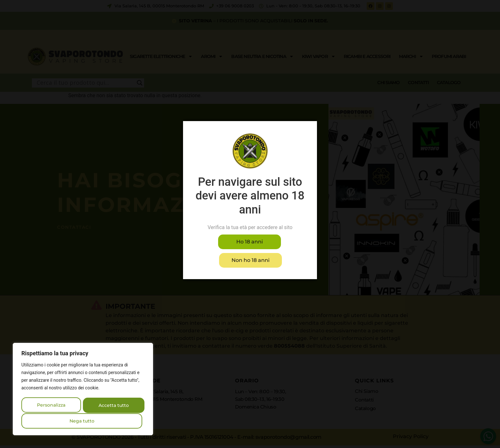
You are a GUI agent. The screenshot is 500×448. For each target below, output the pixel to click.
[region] (83, 390)
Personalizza (52, 406)
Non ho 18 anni (278, 251)
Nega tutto (113, 406)
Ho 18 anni (222, 251)
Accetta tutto (83, 421)
